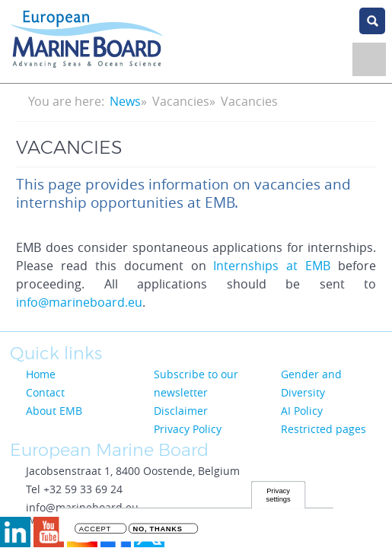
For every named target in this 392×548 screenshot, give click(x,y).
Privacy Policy (188, 429)
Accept (95, 531)
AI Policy (302, 411)
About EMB (54, 411)
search (372, 21)
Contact (45, 392)
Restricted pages (323, 429)
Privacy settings (279, 497)
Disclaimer (181, 411)
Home (41, 374)
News (125, 101)
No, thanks (158, 531)
